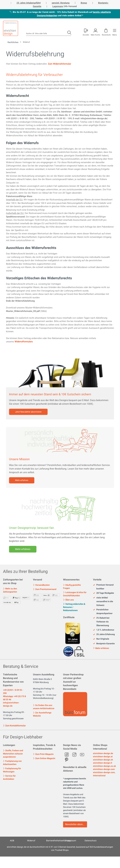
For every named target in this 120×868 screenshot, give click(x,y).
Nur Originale (101, 639)
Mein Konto (95, 35)
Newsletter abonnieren (76, 824)
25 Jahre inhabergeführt (29, 3)
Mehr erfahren (22, 480)
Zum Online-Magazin (44, 758)
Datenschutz (91, 841)
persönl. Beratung (61, 3)
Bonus (84, 3)
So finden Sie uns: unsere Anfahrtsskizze (44, 707)
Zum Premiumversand (45, 589)
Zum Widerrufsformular (59, 64)
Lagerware (58, 6)
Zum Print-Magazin (43, 754)
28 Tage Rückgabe (104, 593)
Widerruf (31, 841)
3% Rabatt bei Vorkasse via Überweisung (101, 622)
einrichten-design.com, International (104, 774)
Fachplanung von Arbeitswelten (12, 763)
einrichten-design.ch (103, 760)
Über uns (68, 600)
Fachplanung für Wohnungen (12, 770)
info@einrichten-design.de (11, 704)
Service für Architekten (9, 777)
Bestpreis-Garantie (104, 644)
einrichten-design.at (103, 757)
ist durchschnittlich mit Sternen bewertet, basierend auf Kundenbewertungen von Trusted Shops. (60, 849)
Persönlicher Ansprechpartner (103, 612)
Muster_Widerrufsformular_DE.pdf (23, 311)
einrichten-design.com (104, 769)
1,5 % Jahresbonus (104, 630)
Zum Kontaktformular (14, 725)
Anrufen (86, 35)
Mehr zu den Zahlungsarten (10, 590)
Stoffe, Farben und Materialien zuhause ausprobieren (13, 754)
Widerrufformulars (24, 342)
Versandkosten (41, 585)
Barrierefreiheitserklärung (58, 841)
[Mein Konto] (86, 32)
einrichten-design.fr (103, 763)
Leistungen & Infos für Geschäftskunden (75, 594)
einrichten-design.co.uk (104, 766)
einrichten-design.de (103, 753)
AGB (12, 841)
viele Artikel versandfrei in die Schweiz (103, 602)
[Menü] (114, 32)
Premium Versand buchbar (103, 587)
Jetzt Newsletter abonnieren (28, 412)
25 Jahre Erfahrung (104, 634)
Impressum (71, 841)
